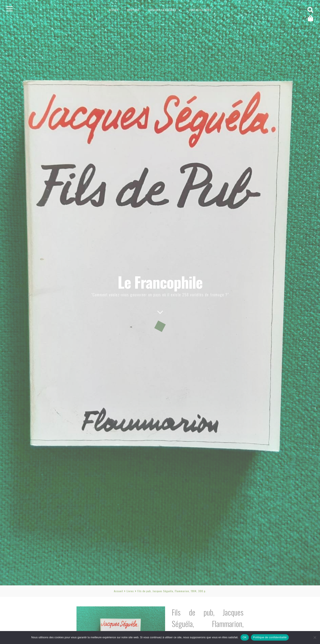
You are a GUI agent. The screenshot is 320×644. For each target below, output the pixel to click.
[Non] (315, 637)
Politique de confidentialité (270, 637)
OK (245, 637)
